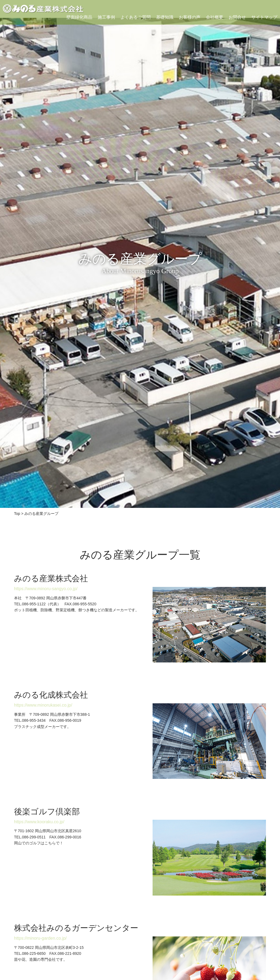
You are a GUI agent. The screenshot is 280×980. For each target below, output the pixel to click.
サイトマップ (264, 17)
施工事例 (106, 17)
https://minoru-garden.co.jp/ (40, 938)
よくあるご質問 (136, 17)
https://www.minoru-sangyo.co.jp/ (46, 589)
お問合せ (237, 17)
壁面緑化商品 (79, 17)
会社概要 (215, 17)
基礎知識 (165, 17)
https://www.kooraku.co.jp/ (39, 822)
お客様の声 (190, 17)
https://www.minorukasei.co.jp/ (43, 705)
